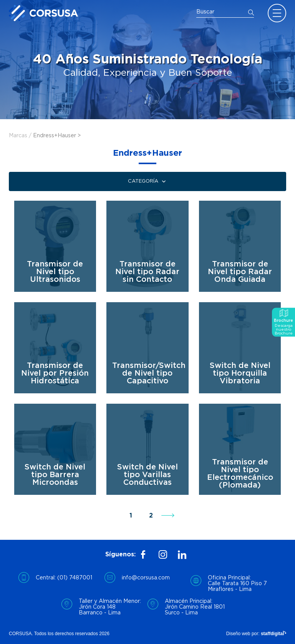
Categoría (148, 181)
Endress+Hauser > (57, 136)
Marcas (18, 136)
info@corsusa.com (146, 578)
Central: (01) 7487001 (64, 578)
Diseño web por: (256, 634)
